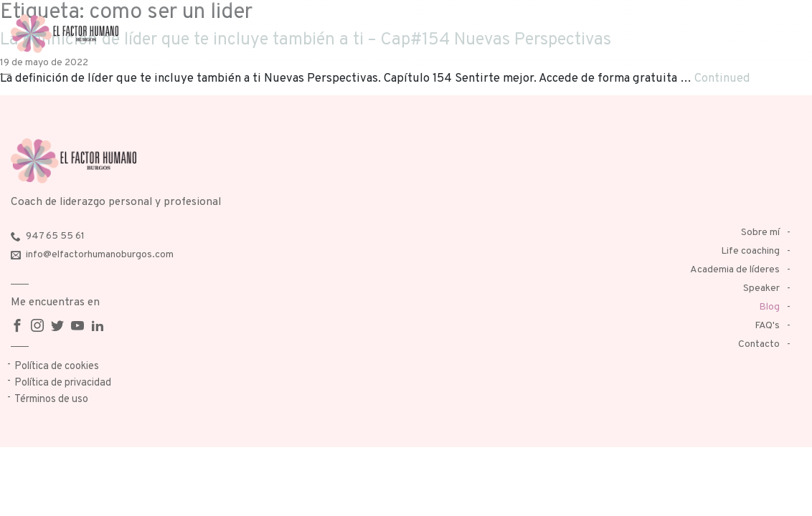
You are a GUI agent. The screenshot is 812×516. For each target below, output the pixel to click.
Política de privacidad (63, 383)
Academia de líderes (735, 270)
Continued (722, 78)
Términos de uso (51, 400)
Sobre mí (760, 233)
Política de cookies (57, 367)
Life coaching (750, 251)
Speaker (761, 288)
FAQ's (767, 326)
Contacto (759, 344)
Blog (769, 307)
